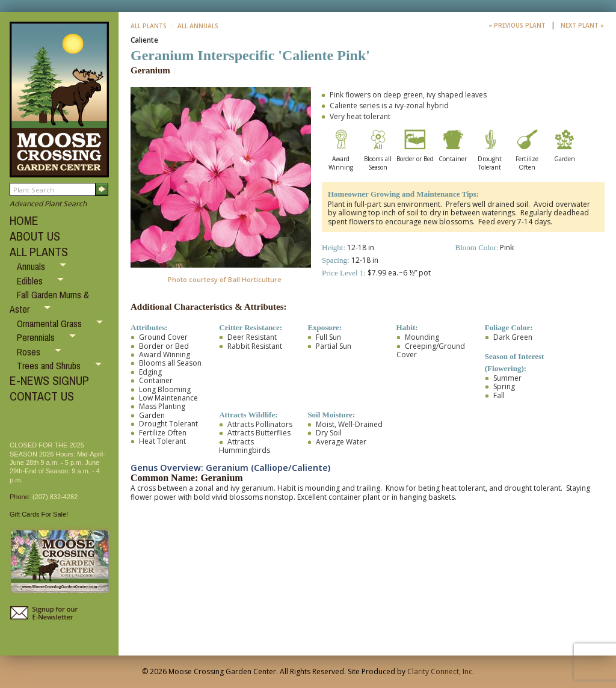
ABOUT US (35, 236)
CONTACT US (42, 396)
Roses (30, 352)
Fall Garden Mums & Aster (49, 302)
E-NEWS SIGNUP (49, 380)
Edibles (31, 281)
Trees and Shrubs (50, 366)
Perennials (37, 337)
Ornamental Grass (51, 324)
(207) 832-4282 (55, 497)
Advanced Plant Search (48, 204)
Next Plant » (582, 25)
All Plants (149, 26)
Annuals (32, 266)
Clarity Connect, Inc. (441, 671)
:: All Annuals (193, 26)
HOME (24, 220)
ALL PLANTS (39, 252)
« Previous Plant (518, 25)
